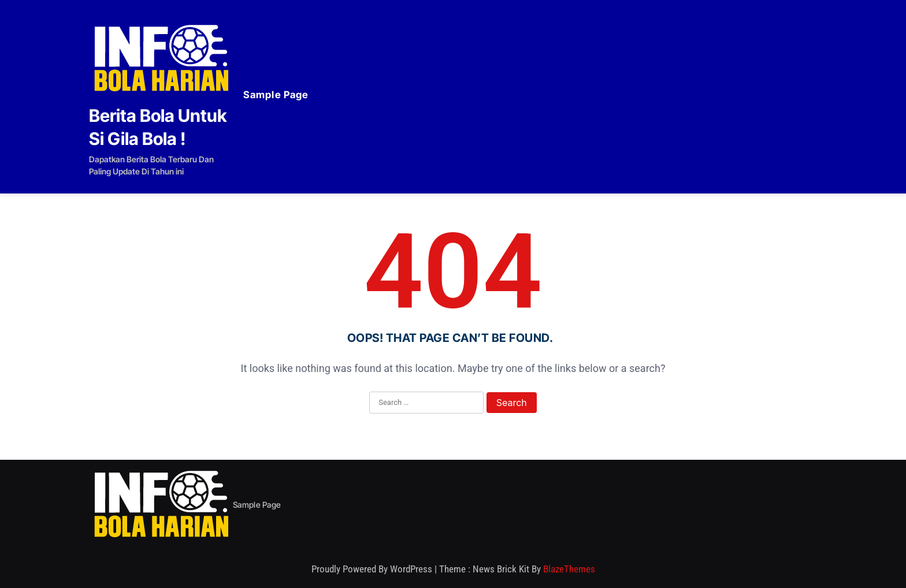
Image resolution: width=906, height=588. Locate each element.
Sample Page (276, 95)
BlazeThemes (569, 569)
